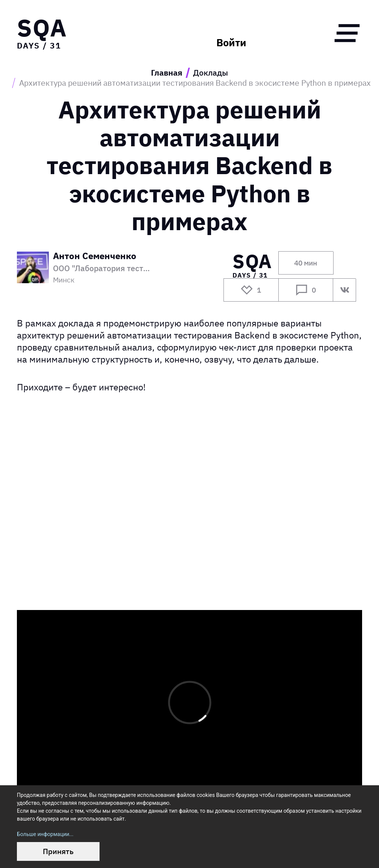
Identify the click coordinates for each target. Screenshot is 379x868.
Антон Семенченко (95, 256)
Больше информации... (45, 834)
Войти (231, 43)
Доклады (211, 73)
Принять (58, 851)
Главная (167, 73)
